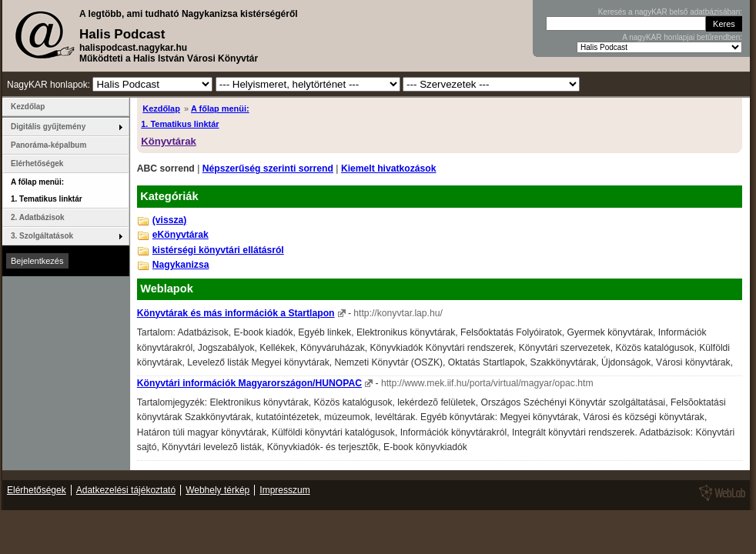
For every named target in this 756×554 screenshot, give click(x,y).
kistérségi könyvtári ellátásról (218, 250)
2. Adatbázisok (38, 217)
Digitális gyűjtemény (48, 127)
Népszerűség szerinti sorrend (268, 169)
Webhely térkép (217, 490)
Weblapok (167, 289)
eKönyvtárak (181, 235)
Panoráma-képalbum (49, 145)
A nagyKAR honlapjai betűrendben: (682, 37)
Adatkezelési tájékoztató (126, 490)
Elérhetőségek (37, 164)
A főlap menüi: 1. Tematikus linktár (47, 190)
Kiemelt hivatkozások (389, 169)
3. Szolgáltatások (42, 236)
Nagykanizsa (181, 265)
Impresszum (284, 490)
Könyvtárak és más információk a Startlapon (236, 313)
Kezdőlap (161, 108)
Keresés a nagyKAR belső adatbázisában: (670, 12)
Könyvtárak (169, 141)
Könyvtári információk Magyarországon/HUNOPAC (249, 383)
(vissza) (170, 220)
